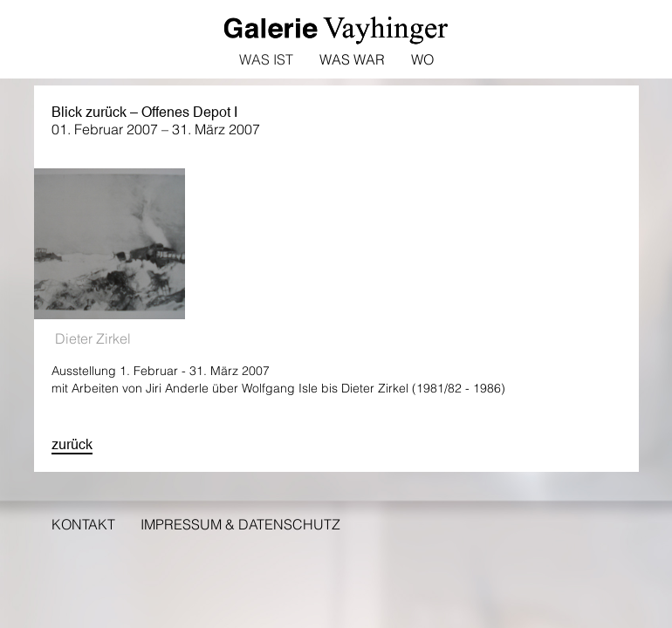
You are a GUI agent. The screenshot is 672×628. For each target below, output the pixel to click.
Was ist (266, 59)
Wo (422, 59)
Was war (352, 59)
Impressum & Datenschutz (240, 524)
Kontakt (83, 524)
